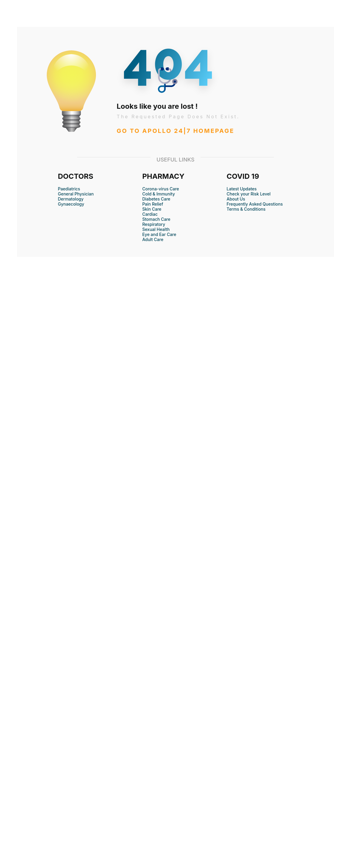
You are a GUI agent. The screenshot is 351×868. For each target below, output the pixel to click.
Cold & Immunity (159, 194)
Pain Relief (153, 204)
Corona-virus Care (160, 189)
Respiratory (154, 224)
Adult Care (153, 239)
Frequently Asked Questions (255, 204)
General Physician (76, 194)
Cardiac (150, 214)
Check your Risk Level (249, 194)
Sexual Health (156, 229)
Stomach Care (156, 219)
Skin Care (152, 209)
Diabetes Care (156, 199)
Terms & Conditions (246, 209)
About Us (236, 199)
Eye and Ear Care (159, 234)
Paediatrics (69, 189)
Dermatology (71, 199)
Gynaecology (71, 204)
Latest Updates (242, 189)
